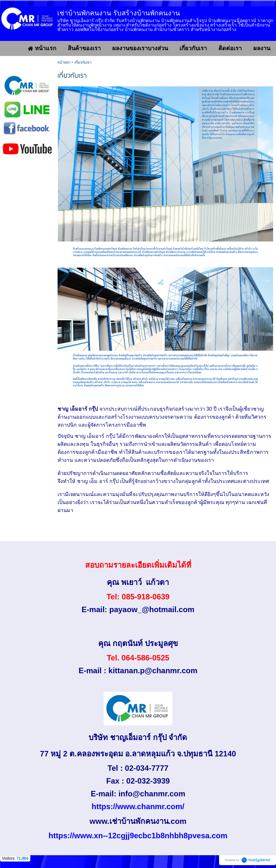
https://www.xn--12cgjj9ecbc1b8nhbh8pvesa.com (138, 836)
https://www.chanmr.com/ (138, 806)
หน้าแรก (64, 63)
